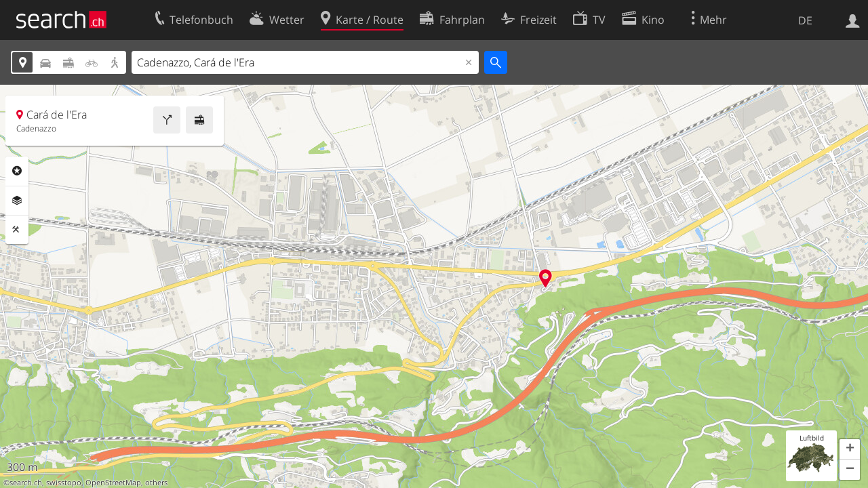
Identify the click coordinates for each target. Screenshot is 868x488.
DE (805, 20)
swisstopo (64, 483)
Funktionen (17, 230)
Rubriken (17, 171)
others (156, 483)
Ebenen (17, 201)
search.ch (26, 483)
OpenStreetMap (113, 483)
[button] (850, 449)
